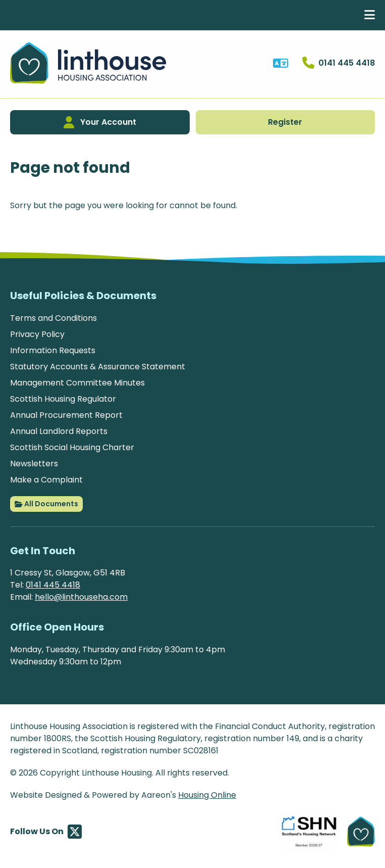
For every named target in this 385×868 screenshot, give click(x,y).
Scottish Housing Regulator (63, 399)
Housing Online (207, 795)
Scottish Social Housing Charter (72, 447)
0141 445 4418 (53, 585)
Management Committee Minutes (77, 383)
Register (285, 122)
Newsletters (34, 464)
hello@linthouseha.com (81, 597)
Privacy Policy (37, 334)
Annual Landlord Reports (59, 431)
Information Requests (53, 350)
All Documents (46, 504)
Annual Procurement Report (66, 415)
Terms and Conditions (53, 318)
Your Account (100, 122)
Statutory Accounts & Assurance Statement (98, 367)
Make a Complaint (46, 480)
